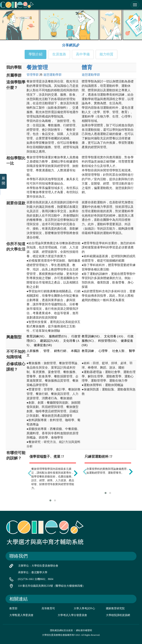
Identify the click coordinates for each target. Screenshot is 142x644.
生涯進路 (59, 54)
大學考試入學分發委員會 (72, 615)
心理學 (103, 351)
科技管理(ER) (107, 341)
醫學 (132, 351)
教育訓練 (88, 351)
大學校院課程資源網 (118, 615)
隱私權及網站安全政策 (61, 630)
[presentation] (30, 473)
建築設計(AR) (49, 341)
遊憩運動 (52, 75)
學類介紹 (35, 54)
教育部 (13, 608)
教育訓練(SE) (35, 336)
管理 (33, 75)
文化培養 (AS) (113, 336)
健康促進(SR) (43, 345)
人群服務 (33, 351)
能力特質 (106, 54)
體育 (87, 67)
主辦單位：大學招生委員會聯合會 (38, 566)
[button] (50, 500)
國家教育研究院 (115, 608)
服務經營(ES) (58, 336)
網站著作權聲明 (84, 630)
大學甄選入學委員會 (21, 615)
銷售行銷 (60, 351)
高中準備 (83, 54)
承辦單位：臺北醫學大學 (33, 572)
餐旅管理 (37, 67)
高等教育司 (48, 608)
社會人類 (118, 351)
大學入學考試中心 (84, 608)
